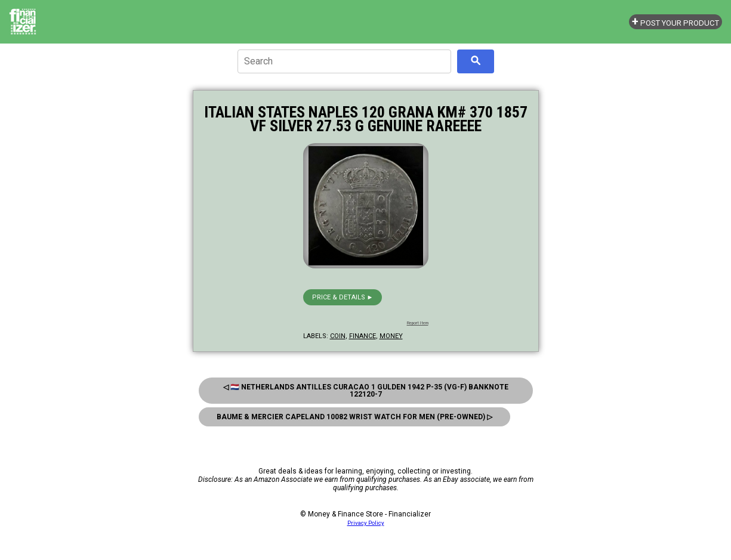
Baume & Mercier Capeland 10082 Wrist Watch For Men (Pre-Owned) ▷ (354, 417)
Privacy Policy (366, 523)
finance (363, 336)
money (391, 336)
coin (338, 336)
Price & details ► (343, 297)
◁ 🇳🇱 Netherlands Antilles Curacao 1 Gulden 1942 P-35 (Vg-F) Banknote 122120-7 (366, 391)
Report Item (418, 323)
